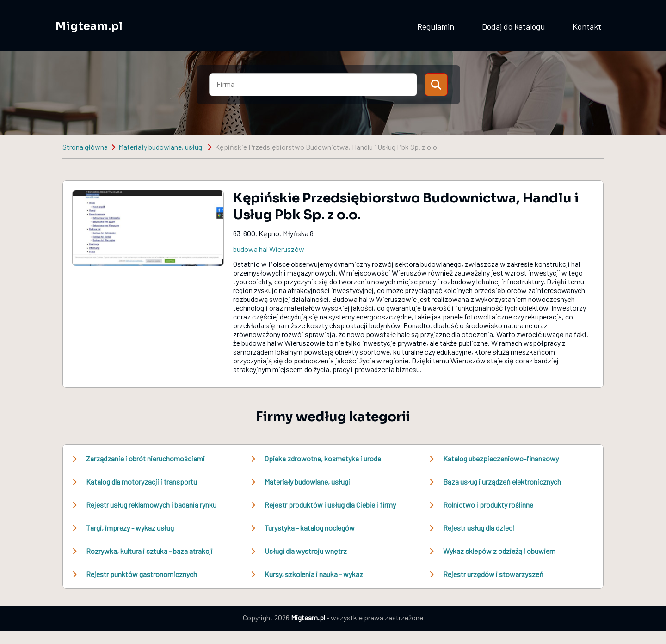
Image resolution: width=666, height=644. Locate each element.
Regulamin (436, 26)
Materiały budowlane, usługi (161, 147)
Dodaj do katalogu (513, 26)
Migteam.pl (89, 26)
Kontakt (587, 26)
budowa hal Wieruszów (269, 249)
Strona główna (85, 147)
